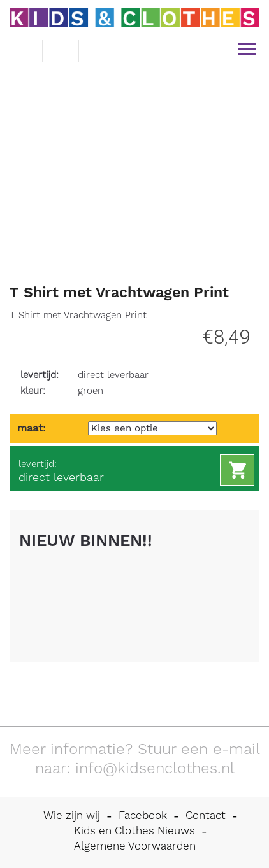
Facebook (143, 815)
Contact (206, 815)
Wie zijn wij (72, 815)
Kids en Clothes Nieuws (134, 830)
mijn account (137, 50)
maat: (32, 428)
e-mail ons (23, 49)
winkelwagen (98, 49)
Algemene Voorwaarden (135, 846)
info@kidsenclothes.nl (155, 768)
